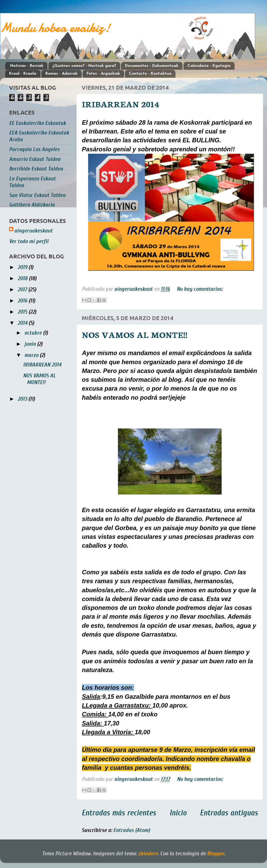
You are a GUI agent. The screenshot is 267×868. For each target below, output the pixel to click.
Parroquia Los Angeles (34, 149)
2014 (23, 323)
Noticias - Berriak (27, 66)
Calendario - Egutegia (209, 66)
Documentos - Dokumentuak (152, 66)
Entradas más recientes (119, 813)
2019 (23, 267)
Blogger (216, 854)
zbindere (148, 854)
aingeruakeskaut (33, 231)
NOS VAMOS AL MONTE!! (135, 334)
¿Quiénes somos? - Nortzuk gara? (84, 66)
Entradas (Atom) (132, 830)
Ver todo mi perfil (29, 241)
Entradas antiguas (229, 813)
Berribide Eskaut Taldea (36, 169)
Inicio (178, 813)
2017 (23, 290)
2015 (23, 312)
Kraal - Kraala (23, 74)
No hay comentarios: (200, 289)
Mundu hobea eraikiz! (55, 27)
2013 (23, 399)
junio (31, 344)
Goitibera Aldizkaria (32, 205)
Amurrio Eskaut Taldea (35, 159)
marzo (32, 355)
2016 (23, 301)
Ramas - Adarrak (61, 74)
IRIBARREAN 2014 (121, 104)
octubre (34, 333)
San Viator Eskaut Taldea (37, 195)
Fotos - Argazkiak (103, 74)
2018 (23, 278)
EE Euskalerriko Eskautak (37, 123)
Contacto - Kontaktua (150, 74)
